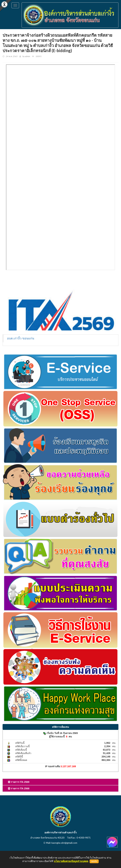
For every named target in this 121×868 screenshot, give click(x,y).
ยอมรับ (94, 861)
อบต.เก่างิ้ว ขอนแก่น (21, 338)
